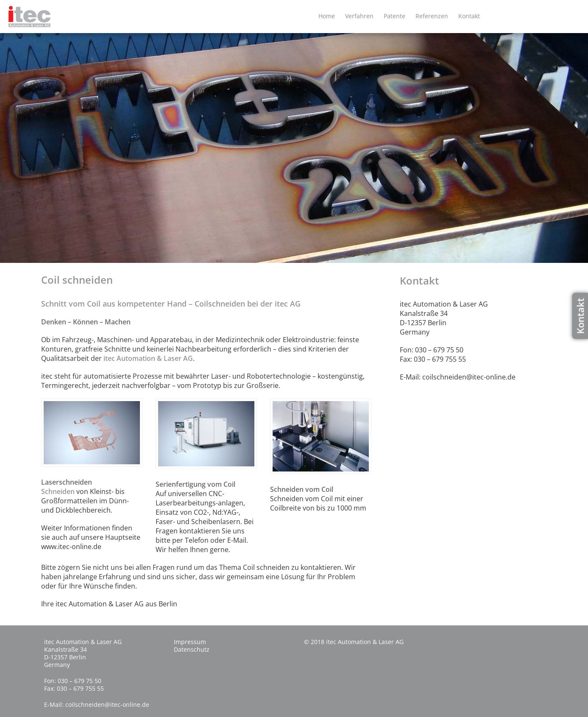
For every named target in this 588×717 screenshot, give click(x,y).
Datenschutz (192, 649)
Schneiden (58, 491)
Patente (394, 16)
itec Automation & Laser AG (148, 358)
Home (327, 16)
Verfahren (359, 16)
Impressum (190, 642)
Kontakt (469, 16)
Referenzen (432, 16)
